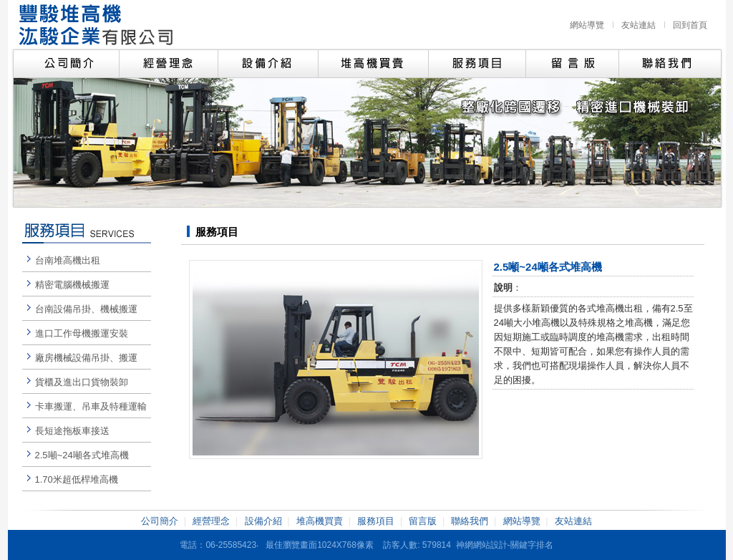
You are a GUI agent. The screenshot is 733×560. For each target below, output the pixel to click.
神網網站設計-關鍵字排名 (505, 545)
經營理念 (211, 521)
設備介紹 (263, 521)
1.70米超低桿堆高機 (77, 479)
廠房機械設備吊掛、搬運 (86, 358)
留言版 (423, 521)
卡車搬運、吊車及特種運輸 (91, 406)
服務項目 (376, 521)
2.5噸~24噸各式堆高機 (82, 455)
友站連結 (639, 25)
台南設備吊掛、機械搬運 (86, 309)
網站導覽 (587, 25)
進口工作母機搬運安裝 (82, 333)
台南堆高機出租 (68, 260)
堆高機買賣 (320, 521)
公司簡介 (160, 521)
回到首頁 (690, 25)
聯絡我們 (470, 521)
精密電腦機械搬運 (72, 285)
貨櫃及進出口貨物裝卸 (82, 382)
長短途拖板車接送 (72, 431)
